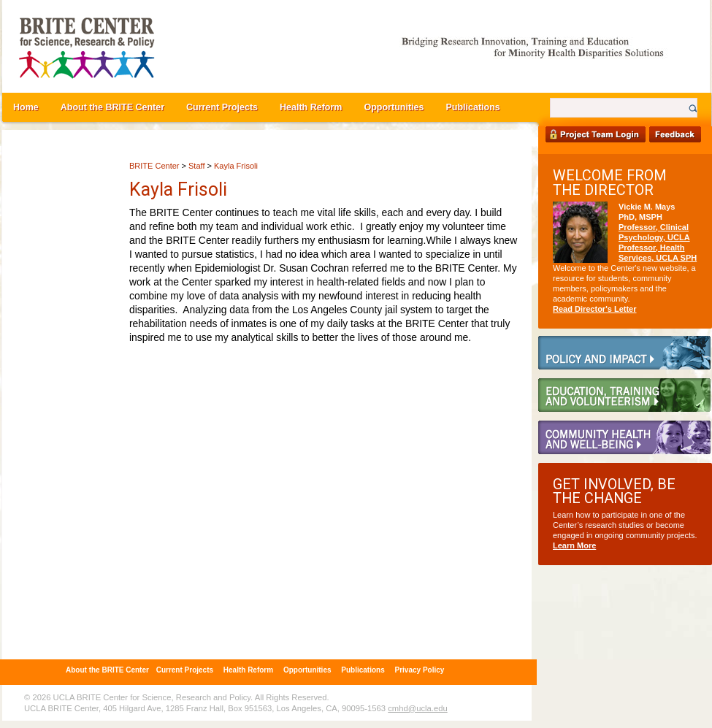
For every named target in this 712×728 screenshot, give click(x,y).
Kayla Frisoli (236, 166)
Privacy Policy (420, 670)
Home (26, 107)
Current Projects (222, 107)
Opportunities (394, 107)
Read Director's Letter (595, 309)
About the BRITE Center (112, 107)
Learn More (574, 545)
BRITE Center (154, 166)
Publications (472, 107)
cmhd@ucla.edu (417, 708)
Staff (196, 166)
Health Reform (311, 107)
